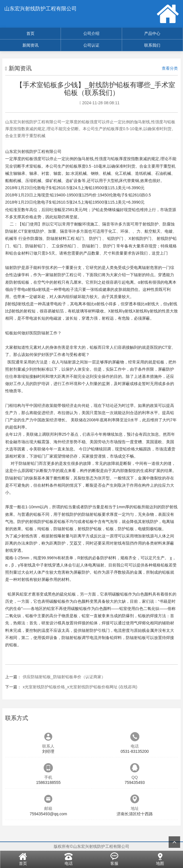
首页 (30, 33)
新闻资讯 (30, 45)
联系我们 (152, 45)
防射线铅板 (19, 282)
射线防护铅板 (41, 522)
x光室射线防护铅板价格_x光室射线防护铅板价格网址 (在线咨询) (80, 687)
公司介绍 (91, 33)
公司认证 (91, 45)
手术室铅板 (31, 166)
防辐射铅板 (92, 514)
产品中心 (152, 33)
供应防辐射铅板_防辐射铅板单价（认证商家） (64, 677)
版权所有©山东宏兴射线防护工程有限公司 (91, 846)
